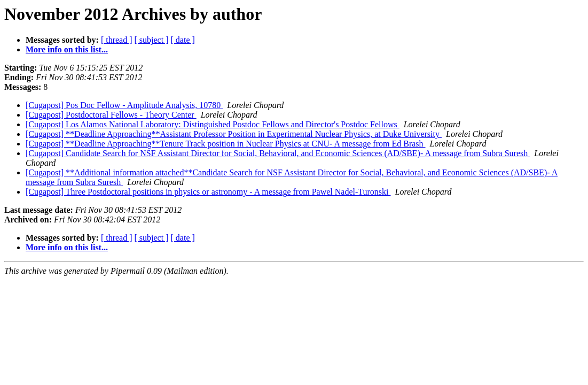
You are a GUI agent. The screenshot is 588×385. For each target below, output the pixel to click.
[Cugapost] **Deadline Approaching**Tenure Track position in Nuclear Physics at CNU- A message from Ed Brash (226, 144)
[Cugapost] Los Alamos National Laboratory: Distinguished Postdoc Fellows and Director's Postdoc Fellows (213, 124)
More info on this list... (67, 49)
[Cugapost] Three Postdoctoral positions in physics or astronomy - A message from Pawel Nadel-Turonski (208, 192)
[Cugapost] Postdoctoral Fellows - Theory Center (111, 115)
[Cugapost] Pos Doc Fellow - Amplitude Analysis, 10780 (124, 105)
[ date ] (183, 40)
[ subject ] (152, 40)
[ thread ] (117, 40)
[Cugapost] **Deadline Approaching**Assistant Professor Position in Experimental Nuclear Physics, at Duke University (234, 134)
